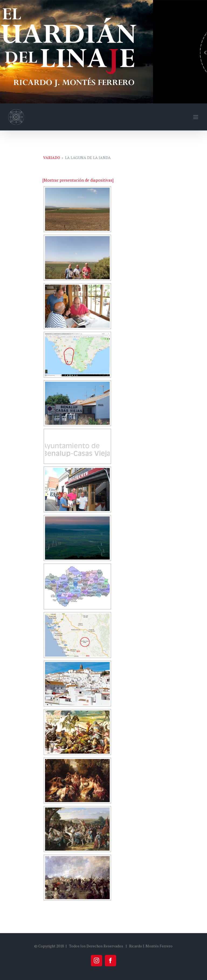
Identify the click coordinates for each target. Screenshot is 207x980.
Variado (52, 158)
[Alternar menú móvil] (196, 117)
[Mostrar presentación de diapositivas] (78, 180)
